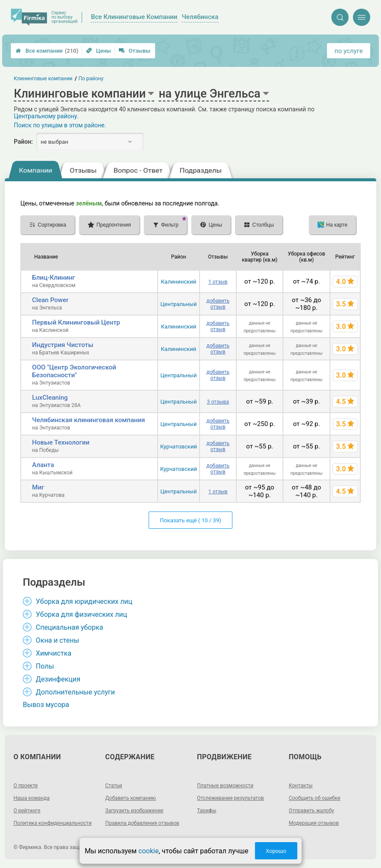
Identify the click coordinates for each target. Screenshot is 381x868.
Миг (38, 487)
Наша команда (32, 798)
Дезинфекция (58, 679)
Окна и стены (57, 640)
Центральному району (45, 116)
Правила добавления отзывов (142, 823)
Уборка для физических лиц (82, 614)
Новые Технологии (61, 442)
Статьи (114, 786)
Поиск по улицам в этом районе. (60, 125)
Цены (98, 51)
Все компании (47, 51)
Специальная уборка (70, 627)
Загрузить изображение (135, 811)
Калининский (178, 282)
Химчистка (54, 653)
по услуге (349, 51)
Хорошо (276, 851)
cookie (148, 851)
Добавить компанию (131, 798)
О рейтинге (27, 811)
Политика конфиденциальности (52, 823)
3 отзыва (218, 402)
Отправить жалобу (311, 811)
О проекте (25, 786)
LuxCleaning (50, 398)
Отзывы (135, 51)
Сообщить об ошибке (314, 798)
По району (91, 79)
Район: (23, 142)
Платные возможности (225, 786)
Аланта (43, 465)
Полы (45, 666)
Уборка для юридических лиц (84, 601)
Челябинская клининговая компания (88, 420)
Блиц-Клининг (54, 278)
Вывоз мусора (46, 705)
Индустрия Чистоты (63, 345)
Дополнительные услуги (75, 692)
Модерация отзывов (314, 823)
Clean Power (50, 300)
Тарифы (207, 811)
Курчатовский (179, 447)
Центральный (178, 304)
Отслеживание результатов (230, 798)
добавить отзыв (218, 304)
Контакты (300, 786)
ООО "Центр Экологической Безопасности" (74, 371)
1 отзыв (218, 282)
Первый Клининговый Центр (76, 322)
